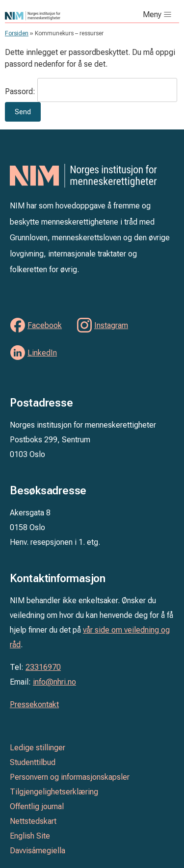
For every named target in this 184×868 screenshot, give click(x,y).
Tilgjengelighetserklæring (54, 792)
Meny (152, 14)
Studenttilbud (33, 762)
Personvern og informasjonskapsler (70, 777)
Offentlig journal (37, 806)
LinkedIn (42, 353)
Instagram (111, 325)
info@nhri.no (54, 682)
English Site (30, 836)
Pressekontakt (34, 704)
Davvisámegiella (38, 851)
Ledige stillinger (38, 748)
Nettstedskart (33, 821)
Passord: (91, 91)
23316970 (43, 667)
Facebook (45, 325)
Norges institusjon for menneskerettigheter (53, 16)
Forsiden (17, 33)
